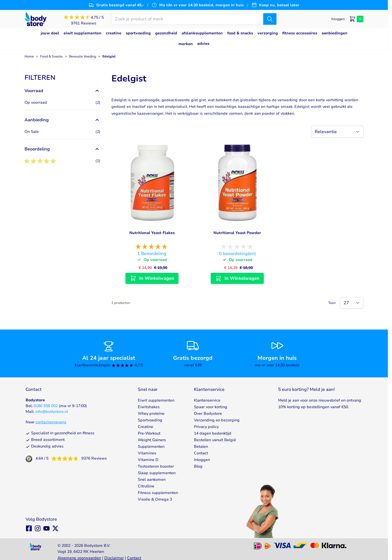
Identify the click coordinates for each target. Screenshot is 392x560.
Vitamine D (148, 460)
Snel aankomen (152, 480)
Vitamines (147, 453)
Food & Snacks (51, 56)
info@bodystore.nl (52, 412)
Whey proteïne (151, 414)
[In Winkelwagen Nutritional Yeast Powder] (237, 278)
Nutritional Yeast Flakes (152, 233)
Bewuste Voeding (83, 56)
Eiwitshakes (149, 407)
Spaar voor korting (211, 407)
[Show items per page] (352, 303)
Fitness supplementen (158, 493)
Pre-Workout (149, 433)
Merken (186, 44)
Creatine (146, 427)
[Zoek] (270, 19)
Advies (203, 44)
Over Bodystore (208, 414)
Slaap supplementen (157, 473)
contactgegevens (51, 422)
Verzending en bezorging (217, 420)
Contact (201, 453)
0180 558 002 (46, 406)
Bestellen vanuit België (215, 440)
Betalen (201, 447)
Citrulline (146, 486)
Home (29, 56)
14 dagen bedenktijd (213, 433)
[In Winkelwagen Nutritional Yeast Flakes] (152, 278)
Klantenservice (207, 400)
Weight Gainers (152, 440)
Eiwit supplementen (156, 400)
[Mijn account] (338, 19)
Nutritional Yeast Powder (237, 233)
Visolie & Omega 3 (155, 499)
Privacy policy (206, 427)
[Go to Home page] (35, 19)
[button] (62, 78)
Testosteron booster (156, 466)
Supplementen (151, 447)
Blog (198, 466)
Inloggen (202, 460)
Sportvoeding (150, 420)
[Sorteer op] (337, 132)
